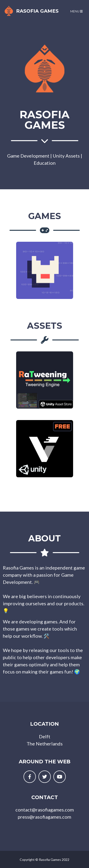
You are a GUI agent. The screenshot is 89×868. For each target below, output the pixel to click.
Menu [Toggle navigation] (76, 11)
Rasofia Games (31, 11)
